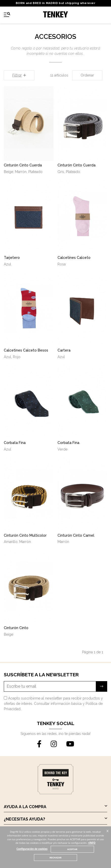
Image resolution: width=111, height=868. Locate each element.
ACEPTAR (72, 849)
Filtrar (19, 75)
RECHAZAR (55, 858)
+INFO (92, 843)
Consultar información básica (58, 704)
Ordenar (87, 75)
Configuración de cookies (32, 849)
